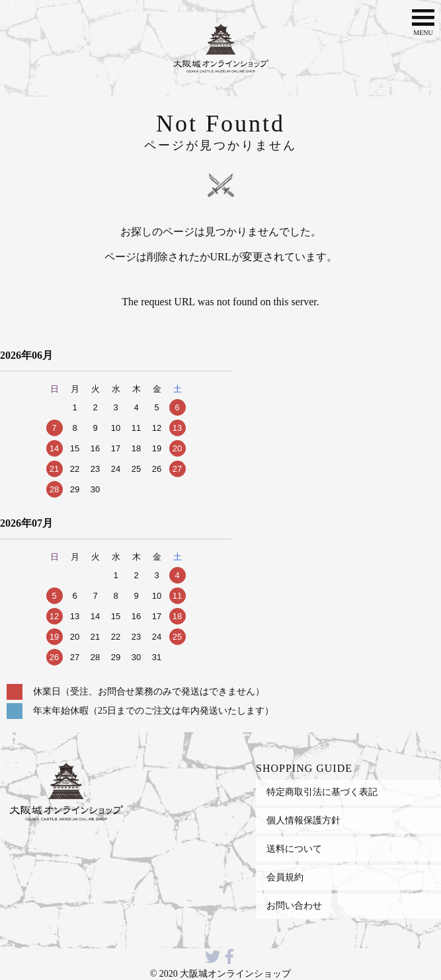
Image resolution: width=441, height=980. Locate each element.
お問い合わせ (294, 905)
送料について (294, 848)
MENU (423, 21)
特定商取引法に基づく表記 (322, 792)
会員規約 (285, 877)
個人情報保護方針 (303, 820)
